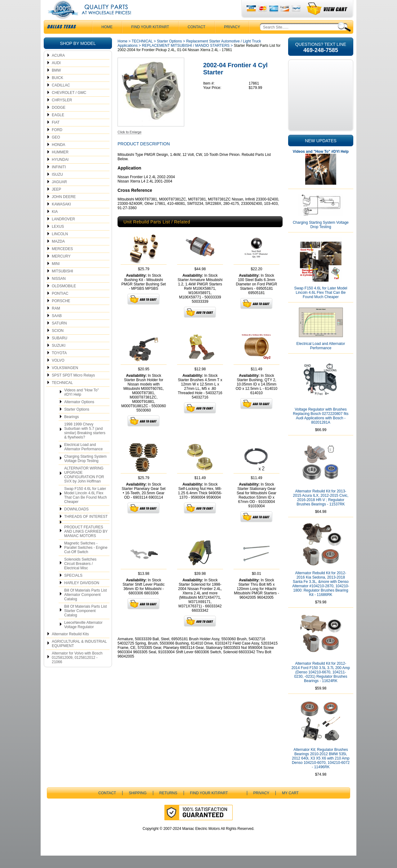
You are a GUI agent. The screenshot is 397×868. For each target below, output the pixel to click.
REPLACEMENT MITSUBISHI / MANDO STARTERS (186, 58)
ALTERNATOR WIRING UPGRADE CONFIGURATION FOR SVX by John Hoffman (84, 487)
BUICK (58, 90)
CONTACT (196, 39)
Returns (168, 805)
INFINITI (59, 179)
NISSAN (59, 291)
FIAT (56, 135)
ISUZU (57, 187)
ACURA (58, 68)
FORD (57, 142)
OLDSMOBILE (64, 298)
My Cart (290, 805)
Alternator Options (79, 414)
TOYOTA (59, 365)
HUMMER (60, 165)
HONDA (58, 157)
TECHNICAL (62, 395)
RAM (56, 321)
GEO (56, 150)
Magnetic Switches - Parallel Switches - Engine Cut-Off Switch (86, 560)
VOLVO (58, 373)
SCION (58, 343)
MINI (56, 276)
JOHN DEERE (64, 209)
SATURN (59, 336)
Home (123, 54)
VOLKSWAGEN (65, 380)
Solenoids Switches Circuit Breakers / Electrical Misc (80, 576)
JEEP (56, 202)
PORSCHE (61, 313)
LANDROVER (63, 231)
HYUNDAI (60, 172)
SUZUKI (59, 358)
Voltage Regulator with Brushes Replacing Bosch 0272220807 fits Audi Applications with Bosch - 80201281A (321, 428)
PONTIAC (60, 306)
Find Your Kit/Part (150, 39)
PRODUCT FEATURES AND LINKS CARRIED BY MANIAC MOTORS (86, 544)
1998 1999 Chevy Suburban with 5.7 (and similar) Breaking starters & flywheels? (85, 443)
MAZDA (58, 254)
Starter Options (77, 422)
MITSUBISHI (62, 284)
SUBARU (60, 350)
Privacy (232, 39)
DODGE (59, 120)
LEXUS (58, 239)
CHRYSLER (62, 112)
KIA (55, 224)
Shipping (138, 805)
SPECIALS (73, 588)
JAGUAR (59, 194)
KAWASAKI (61, 217)
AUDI (56, 75)
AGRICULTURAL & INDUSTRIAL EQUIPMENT (79, 656)
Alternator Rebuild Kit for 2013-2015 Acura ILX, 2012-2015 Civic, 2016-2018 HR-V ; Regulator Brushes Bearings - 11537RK (321, 510)
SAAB (57, 328)
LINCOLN (60, 246)
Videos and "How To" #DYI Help (81, 405)
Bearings (71, 429)
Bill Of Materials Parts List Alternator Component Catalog (85, 607)
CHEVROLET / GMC (69, 105)
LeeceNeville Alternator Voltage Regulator (83, 637)
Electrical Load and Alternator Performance (83, 459)
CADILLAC (61, 98)
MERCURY (61, 269)
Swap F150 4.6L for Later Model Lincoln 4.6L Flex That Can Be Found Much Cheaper (85, 508)
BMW (56, 83)
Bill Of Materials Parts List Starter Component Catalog (85, 623)
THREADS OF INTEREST (86, 529)
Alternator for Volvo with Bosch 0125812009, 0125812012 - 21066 (77, 670)
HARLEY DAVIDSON (82, 595)
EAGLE (58, 127)
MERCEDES (62, 261)
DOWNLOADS (76, 522)
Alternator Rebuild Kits (70, 646)
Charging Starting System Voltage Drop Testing (85, 471)
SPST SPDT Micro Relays (73, 388)
